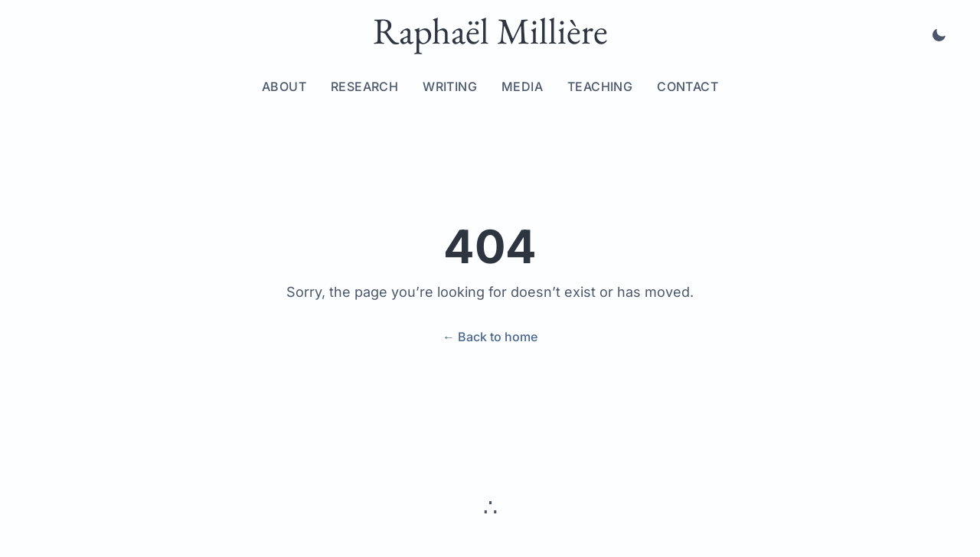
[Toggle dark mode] (939, 35)
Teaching (600, 86)
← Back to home (490, 337)
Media (522, 86)
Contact (688, 86)
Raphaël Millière (490, 31)
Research (364, 86)
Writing (450, 86)
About (284, 86)
